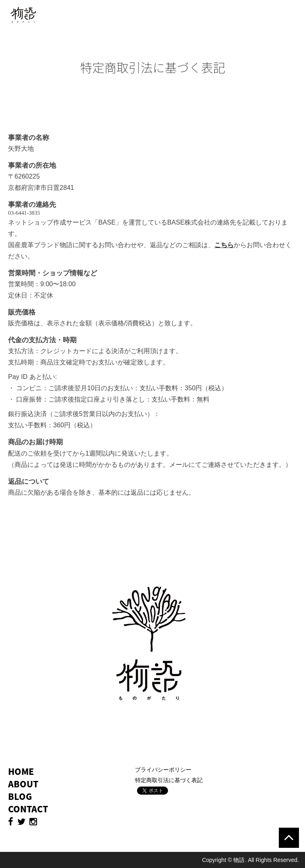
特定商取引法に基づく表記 (169, 780)
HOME (21, 771)
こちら (224, 245)
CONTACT (28, 809)
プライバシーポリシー (163, 770)
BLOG (20, 796)
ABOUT (23, 784)
